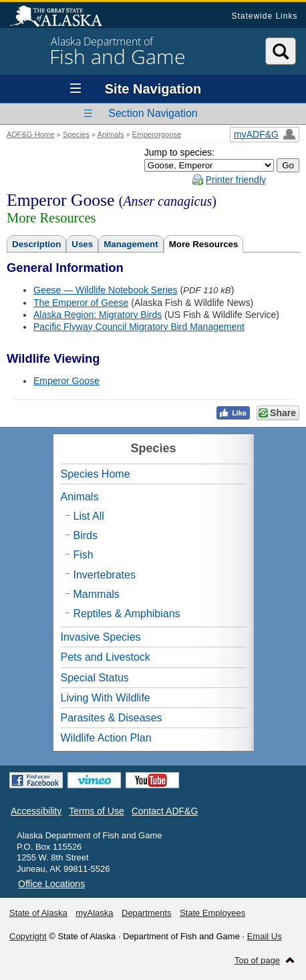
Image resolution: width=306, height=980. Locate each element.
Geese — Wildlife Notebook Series (106, 290)
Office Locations (51, 884)
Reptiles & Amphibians (127, 614)
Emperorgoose (157, 134)
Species (76, 134)
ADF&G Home (31, 134)
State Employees (212, 913)
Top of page (257, 960)
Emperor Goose (66, 381)
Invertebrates (105, 575)
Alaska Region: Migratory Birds (98, 315)
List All (89, 516)
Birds (86, 535)
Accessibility (36, 811)
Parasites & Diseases (112, 718)
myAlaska (94, 913)
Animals (111, 134)
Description (36, 244)
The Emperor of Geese (81, 303)
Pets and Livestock (106, 657)
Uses (82, 244)
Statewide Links (264, 16)
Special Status (95, 678)
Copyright (28, 936)
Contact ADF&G (165, 811)
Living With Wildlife (106, 698)
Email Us (265, 936)
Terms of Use (96, 811)
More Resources (204, 244)
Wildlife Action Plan (106, 738)
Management (131, 244)
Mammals (97, 594)
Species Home (96, 474)
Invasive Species (101, 637)
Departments (146, 913)
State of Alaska (63, 17)
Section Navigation (153, 113)
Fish (84, 555)
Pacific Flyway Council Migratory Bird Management (139, 327)
